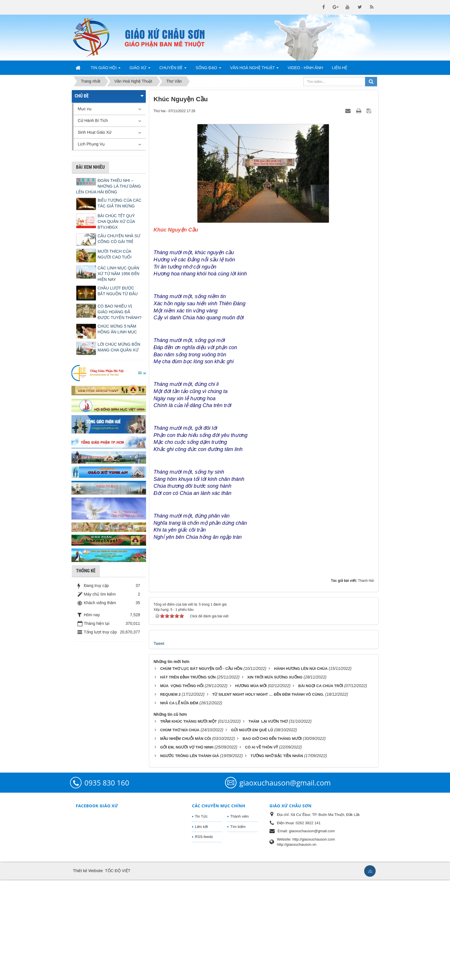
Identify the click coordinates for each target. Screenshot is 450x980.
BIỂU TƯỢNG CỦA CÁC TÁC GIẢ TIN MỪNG (120, 203)
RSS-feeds (204, 937)
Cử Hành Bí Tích (93, 120)
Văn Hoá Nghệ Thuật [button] (255, 69)
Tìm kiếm (238, 927)
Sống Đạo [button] (208, 69)
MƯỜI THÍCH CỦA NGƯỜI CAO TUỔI (115, 254)
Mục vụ (85, 109)
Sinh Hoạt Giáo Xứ (95, 132)
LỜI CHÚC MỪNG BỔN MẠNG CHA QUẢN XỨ (119, 347)
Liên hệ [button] (339, 68)
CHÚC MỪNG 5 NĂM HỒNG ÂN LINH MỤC (117, 329)
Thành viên (239, 917)
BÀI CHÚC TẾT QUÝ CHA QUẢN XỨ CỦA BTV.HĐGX (116, 221)
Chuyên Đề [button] (173, 69)
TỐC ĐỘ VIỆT (118, 971)
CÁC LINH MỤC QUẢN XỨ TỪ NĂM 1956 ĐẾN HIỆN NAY (119, 274)
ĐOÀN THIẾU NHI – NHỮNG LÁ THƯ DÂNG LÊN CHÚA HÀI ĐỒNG (108, 186)
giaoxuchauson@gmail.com (285, 883)
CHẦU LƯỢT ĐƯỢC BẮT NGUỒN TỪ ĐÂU (118, 291)
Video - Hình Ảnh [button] (305, 68)
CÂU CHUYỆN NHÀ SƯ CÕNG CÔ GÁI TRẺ (119, 239)
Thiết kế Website (88, 971)
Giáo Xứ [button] (140, 69)
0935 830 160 (107, 883)
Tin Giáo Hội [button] (106, 69)
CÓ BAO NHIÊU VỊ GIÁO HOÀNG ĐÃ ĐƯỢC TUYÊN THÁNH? (120, 312)
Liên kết (201, 927)
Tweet (159, 744)
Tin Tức (201, 917)
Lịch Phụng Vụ (91, 144)
